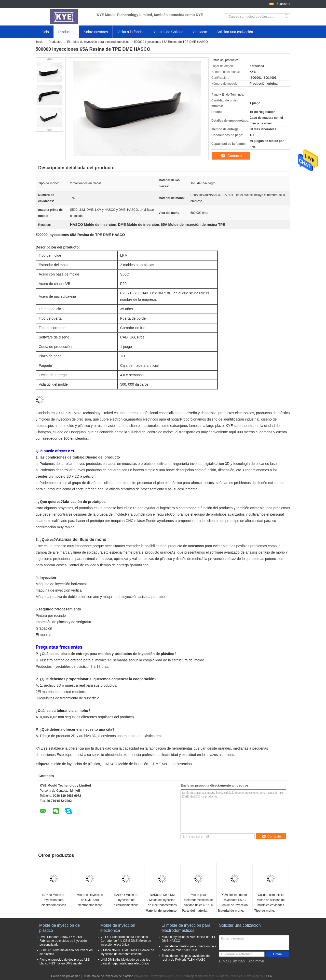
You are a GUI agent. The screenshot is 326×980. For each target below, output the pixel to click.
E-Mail (224, 961)
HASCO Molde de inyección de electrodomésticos (126, 900)
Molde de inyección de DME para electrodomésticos (90, 900)
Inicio (45, 32)
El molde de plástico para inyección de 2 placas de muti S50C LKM (189, 948)
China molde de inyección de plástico (108, 976)
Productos (66, 32)
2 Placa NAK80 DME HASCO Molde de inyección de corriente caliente (127, 952)
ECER (268, 976)
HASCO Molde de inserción (126, 764)
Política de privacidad (66, 976)
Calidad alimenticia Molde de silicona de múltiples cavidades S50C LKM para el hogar (271, 900)
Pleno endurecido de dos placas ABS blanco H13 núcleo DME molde (65, 962)
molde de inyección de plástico (76, 764)
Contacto (200, 32)
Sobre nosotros (96, 32)
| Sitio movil (255, 961)
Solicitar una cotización (235, 32)
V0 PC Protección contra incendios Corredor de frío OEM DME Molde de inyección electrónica (126, 941)
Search (287, 17)
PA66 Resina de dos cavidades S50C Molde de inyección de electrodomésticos (234, 900)
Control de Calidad (169, 32)
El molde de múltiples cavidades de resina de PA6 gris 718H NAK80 (186, 958)
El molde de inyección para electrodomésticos (98, 42)
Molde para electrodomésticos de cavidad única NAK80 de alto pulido (199, 900)
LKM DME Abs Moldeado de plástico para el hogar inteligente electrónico (125, 962)
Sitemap (238, 961)
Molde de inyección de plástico (59, 928)
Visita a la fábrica (131, 32)
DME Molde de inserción (172, 764)
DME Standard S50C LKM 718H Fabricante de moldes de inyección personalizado (63, 941)
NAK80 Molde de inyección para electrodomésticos (54, 900)
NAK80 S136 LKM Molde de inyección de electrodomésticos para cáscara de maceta (162, 900)
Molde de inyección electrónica (118, 928)
